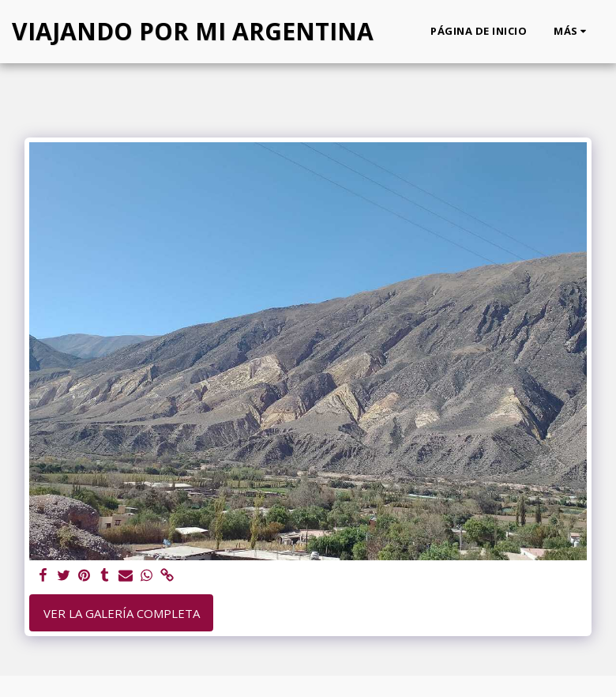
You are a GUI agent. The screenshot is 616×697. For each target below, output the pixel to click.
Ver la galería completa (122, 613)
